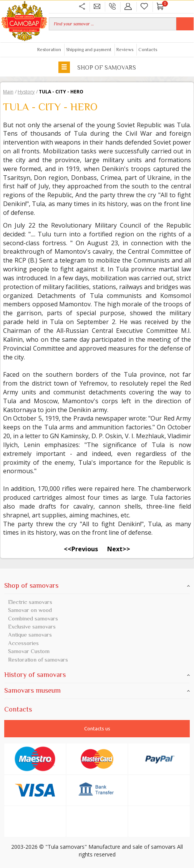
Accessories (23, 643)
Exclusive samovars (32, 626)
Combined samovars (33, 618)
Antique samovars (30, 634)
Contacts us (97, 728)
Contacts (148, 50)
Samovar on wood (30, 610)
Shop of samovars (97, 67)
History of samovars (97, 675)
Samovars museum (97, 690)
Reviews (125, 50)
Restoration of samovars (38, 659)
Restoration (49, 50)
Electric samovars (30, 602)
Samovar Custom (29, 651)
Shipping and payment (89, 50)
